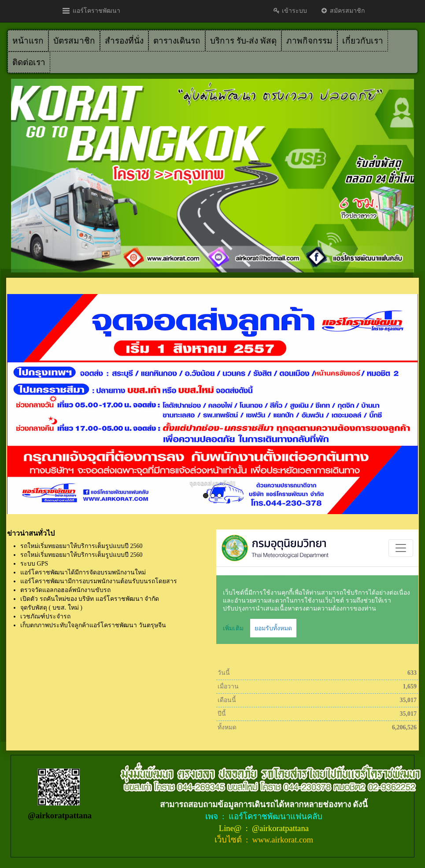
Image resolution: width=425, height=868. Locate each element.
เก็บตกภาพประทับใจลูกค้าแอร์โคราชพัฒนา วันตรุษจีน (93, 625)
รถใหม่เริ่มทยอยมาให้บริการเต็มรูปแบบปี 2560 (81, 546)
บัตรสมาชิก (74, 41)
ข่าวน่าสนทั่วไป (31, 533)
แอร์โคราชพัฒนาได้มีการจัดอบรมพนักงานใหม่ (83, 572)
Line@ (231, 828)
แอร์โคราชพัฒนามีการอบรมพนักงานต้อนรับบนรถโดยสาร (99, 581)
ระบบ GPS (34, 564)
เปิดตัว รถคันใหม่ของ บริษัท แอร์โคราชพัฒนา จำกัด (90, 599)
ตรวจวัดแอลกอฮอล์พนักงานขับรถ (65, 590)
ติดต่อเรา (29, 62)
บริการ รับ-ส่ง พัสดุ (243, 41)
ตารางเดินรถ (177, 41)
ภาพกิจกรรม (309, 41)
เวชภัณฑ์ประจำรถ (45, 616)
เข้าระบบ (290, 11)
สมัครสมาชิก (342, 11)
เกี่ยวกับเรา (363, 41)
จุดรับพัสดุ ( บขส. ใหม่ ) (51, 608)
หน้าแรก (28, 41)
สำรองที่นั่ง (124, 41)
